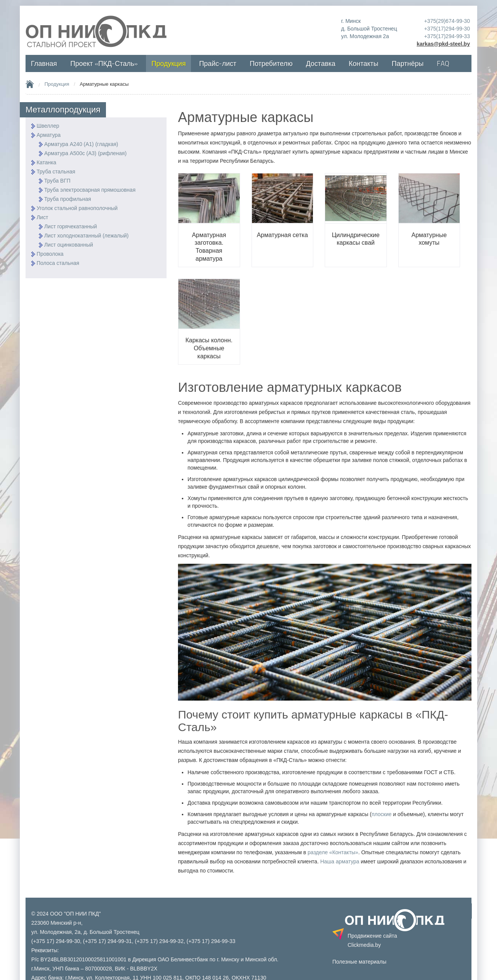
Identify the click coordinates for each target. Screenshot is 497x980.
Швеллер (48, 126)
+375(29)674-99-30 (447, 21)
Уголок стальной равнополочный (77, 208)
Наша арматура (340, 861)
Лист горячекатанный (71, 226)
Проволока (50, 254)
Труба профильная (68, 199)
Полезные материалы (359, 962)
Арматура (49, 135)
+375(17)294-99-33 (447, 36)
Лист (42, 217)
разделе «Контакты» (333, 852)
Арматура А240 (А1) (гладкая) (81, 144)
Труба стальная (56, 172)
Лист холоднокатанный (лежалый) (87, 236)
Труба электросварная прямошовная (90, 190)
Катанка (46, 162)
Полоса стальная (58, 263)
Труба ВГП (57, 181)
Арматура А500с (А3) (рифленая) (85, 153)
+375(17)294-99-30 (447, 29)
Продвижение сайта (372, 940)
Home (30, 84)
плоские (382, 814)
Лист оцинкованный (69, 245)
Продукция (57, 84)
